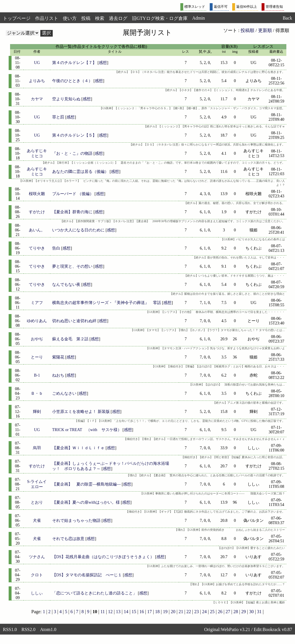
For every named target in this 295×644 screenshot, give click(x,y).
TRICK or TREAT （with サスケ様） (87, 430)
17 (150, 612)
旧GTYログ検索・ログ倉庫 (160, 18)
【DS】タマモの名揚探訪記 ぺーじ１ (87, 575)
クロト (37, 575)
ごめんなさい (64, 393)
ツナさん (37, 557)
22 (189, 612)
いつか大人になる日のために (78, 230)
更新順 (265, 30)
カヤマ (37, 99)
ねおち (58, 375)
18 (157, 612)
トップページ (17, 18)
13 (118, 612)
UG (37, 63)
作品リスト (47, 18)
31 (259, 612)
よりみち (37, 81)
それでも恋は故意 (68, 539)
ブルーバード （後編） (73, 194)
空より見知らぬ (66, 99)
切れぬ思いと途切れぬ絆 (74, 321)
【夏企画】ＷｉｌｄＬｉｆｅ (78, 448)
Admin (198, 18)
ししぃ (37, 593)
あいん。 (37, 230)
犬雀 (37, 521)
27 (228, 612)
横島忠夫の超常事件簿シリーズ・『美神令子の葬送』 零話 (107, 303)
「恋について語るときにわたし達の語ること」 (94, 593)
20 (173, 612)
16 (142, 612)
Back (287, 18)
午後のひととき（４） (72, 81)
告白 (56, 248)
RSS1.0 (10, 629)
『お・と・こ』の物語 (72, 153)
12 (110, 612)
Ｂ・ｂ (37, 393)
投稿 (86, 18)
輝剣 (37, 412)
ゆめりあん (37, 321)
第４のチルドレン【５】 (74, 135)
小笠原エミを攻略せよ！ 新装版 (81, 412)
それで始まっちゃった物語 (76, 521)
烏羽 (37, 448)
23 (196, 612)
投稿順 (247, 30)
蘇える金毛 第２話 (70, 339)
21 (181, 612)
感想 (103, 63)
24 (204, 612)
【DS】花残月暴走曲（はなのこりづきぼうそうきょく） (103, 557)
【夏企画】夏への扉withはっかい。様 (86, 502)
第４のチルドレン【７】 (74, 63)
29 (244, 612)
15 (134, 612)
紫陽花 (58, 357)
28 (236, 612)
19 (165, 612)
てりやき (37, 248)
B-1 (37, 375)
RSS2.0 (28, 629)
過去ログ (118, 18)
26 (220, 612)
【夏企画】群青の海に (72, 212)
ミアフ (37, 303)
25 (212, 612)
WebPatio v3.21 (235, 629)
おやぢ (37, 339)
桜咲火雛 (37, 194)
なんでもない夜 (66, 285)
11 (102, 612)
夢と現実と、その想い (72, 266)
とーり (37, 357)
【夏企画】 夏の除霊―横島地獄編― (86, 484)
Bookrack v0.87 (277, 629)
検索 (100, 18)
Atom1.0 (48, 629)
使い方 (70, 18)
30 (251, 612)
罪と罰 (58, 117)
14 (126, 612)
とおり (37, 502)
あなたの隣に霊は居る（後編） (80, 172)
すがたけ (37, 212)
